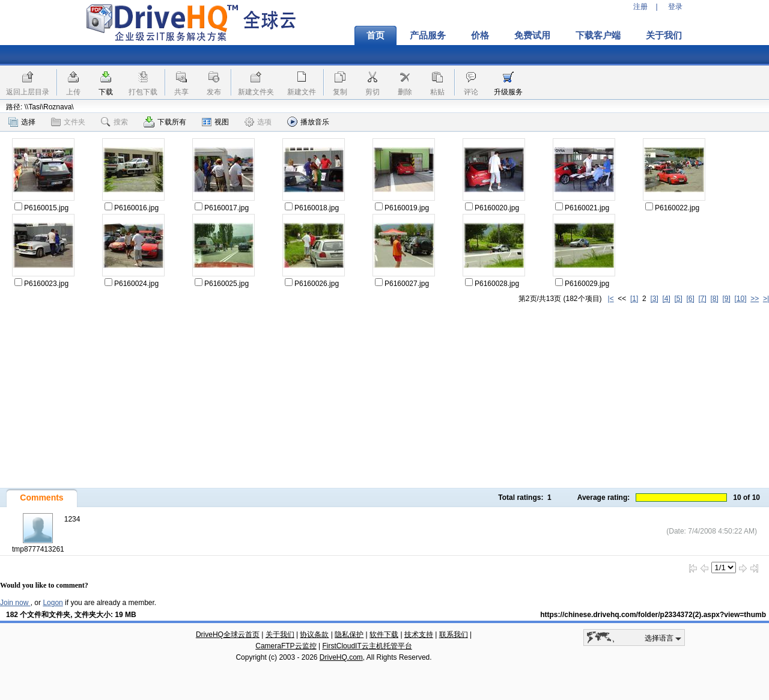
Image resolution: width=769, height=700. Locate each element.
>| (766, 299)
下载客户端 (598, 35)
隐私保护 (349, 635)
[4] (666, 299)
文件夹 (68, 122)
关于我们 (664, 35)
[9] (726, 299)
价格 (480, 35)
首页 (375, 35)
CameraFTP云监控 (286, 646)
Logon (53, 603)
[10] (741, 299)
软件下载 (384, 635)
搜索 (114, 122)
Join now (15, 603)
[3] (654, 299)
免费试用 (532, 35)
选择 (22, 122)
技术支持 (419, 635)
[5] (678, 299)
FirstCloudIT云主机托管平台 (367, 646)
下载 (106, 92)
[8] (714, 299)
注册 (640, 7)
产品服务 (428, 35)
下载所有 (165, 122)
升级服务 (508, 92)
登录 (675, 7)
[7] (702, 299)
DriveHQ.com (341, 657)
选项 (258, 122)
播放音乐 (308, 122)
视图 (215, 122)
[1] (634, 299)
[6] (690, 299)
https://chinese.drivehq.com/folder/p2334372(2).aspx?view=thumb (653, 615)
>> (755, 299)
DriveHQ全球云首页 (228, 635)
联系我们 (454, 635)
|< (611, 299)
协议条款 (314, 635)
